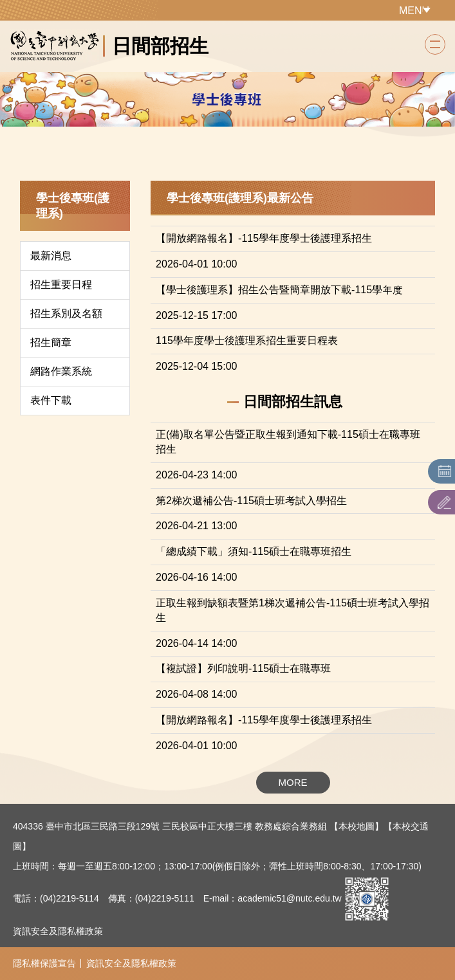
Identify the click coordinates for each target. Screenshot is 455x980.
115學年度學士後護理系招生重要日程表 (247, 340)
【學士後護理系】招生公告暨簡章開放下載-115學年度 (279, 290)
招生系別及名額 (66, 313)
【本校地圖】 (357, 826)
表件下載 (51, 400)
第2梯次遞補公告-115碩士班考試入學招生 (251, 501)
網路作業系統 (61, 371)
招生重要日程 (61, 285)
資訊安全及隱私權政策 (58, 931)
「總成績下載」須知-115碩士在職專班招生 (254, 551)
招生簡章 (51, 342)
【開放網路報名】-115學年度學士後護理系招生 (264, 238)
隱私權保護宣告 (44, 963)
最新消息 (51, 256)
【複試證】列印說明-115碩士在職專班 (243, 668)
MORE (293, 782)
